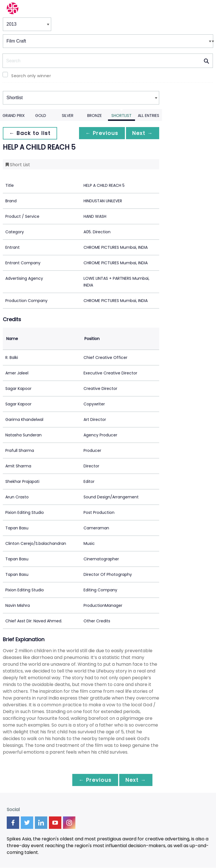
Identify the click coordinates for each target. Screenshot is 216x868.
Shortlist (121, 116)
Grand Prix (14, 116)
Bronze (94, 116)
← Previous (100, 133)
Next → (142, 133)
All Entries (148, 116)
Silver (68, 116)
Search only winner (31, 76)
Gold (41, 116)
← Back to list (30, 133)
